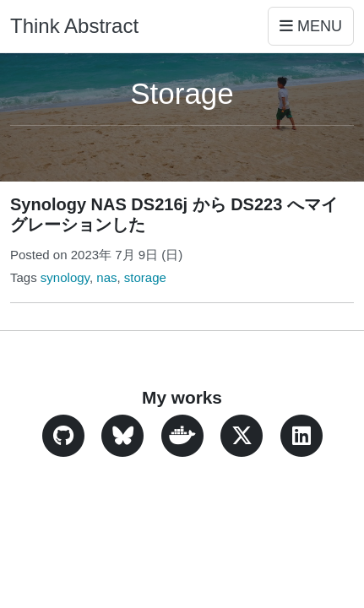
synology (65, 277)
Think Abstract (74, 26)
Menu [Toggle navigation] (311, 26)
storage (145, 277)
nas (106, 277)
